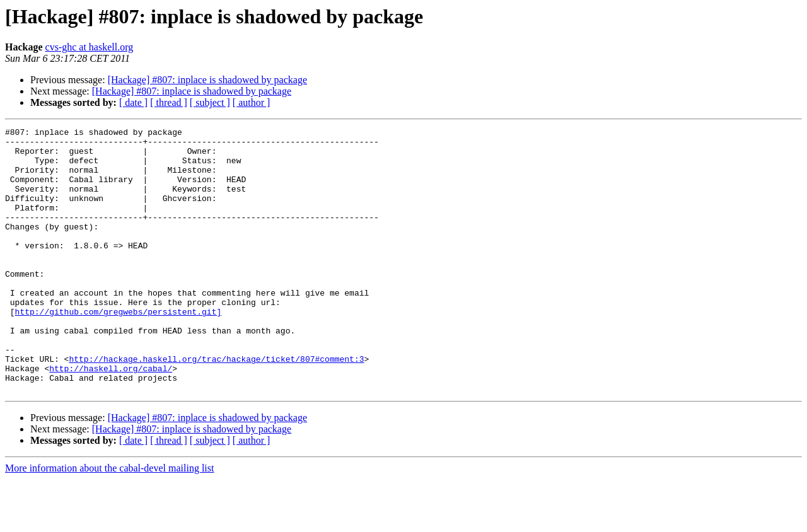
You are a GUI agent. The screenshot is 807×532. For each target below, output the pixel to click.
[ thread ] (169, 102)
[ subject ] (210, 102)
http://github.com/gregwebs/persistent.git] (119, 349)
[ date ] (133, 102)
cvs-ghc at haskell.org (90, 47)
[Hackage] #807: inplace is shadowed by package (207, 80)
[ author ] (252, 102)
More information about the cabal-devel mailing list (109, 521)
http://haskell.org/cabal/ (111, 417)
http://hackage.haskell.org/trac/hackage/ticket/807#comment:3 (216, 406)
